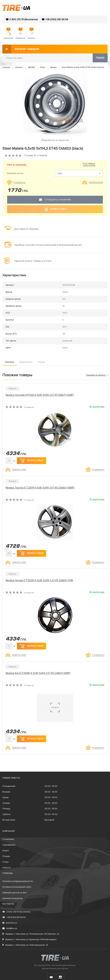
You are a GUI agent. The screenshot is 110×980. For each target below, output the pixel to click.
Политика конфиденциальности (18, 881)
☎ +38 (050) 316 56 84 (55, 19)
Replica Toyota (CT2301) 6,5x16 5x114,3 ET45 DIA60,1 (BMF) (40, 488)
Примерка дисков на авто (15, 893)
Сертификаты (9, 845)
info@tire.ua (10, 928)
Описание (9, 362)
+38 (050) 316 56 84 (14, 917)
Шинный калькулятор (12, 898)
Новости (6, 868)
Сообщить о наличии (55, 200)
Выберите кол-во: (15, 173)
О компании (8, 839)
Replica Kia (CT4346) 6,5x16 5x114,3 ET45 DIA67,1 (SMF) (38, 673)
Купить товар (32, 461)
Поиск (100, 58)
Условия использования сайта (17, 887)
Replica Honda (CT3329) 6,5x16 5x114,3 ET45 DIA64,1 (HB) (39, 580)
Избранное (20, 35)
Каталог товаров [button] (21, 49)
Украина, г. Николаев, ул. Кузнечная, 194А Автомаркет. (30, 939)
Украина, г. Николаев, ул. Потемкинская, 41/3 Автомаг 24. (31, 934)
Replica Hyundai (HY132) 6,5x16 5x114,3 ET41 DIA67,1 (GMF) (40, 395)
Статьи (5, 862)
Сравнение (8, 35)
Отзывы (41, 362)
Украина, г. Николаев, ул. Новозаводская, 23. (25, 945)
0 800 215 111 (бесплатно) (16, 912)
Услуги (6, 851)
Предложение (26, 362)
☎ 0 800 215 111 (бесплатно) (22, 19)
